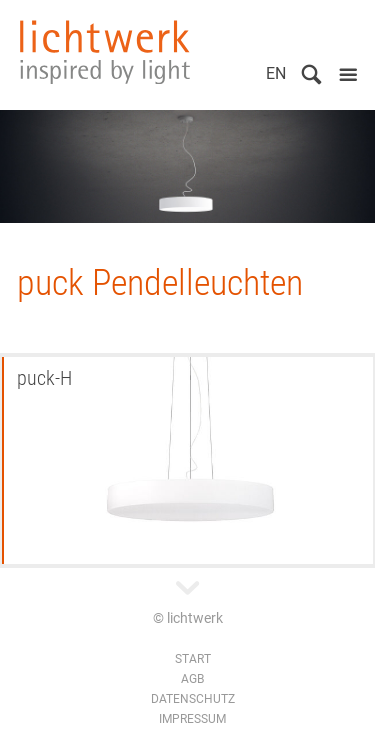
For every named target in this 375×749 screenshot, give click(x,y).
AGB (192, 679)
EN (276, 73)
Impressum (192, 719)
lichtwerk (105, 52)
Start (193, 659)
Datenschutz (193, 699)
